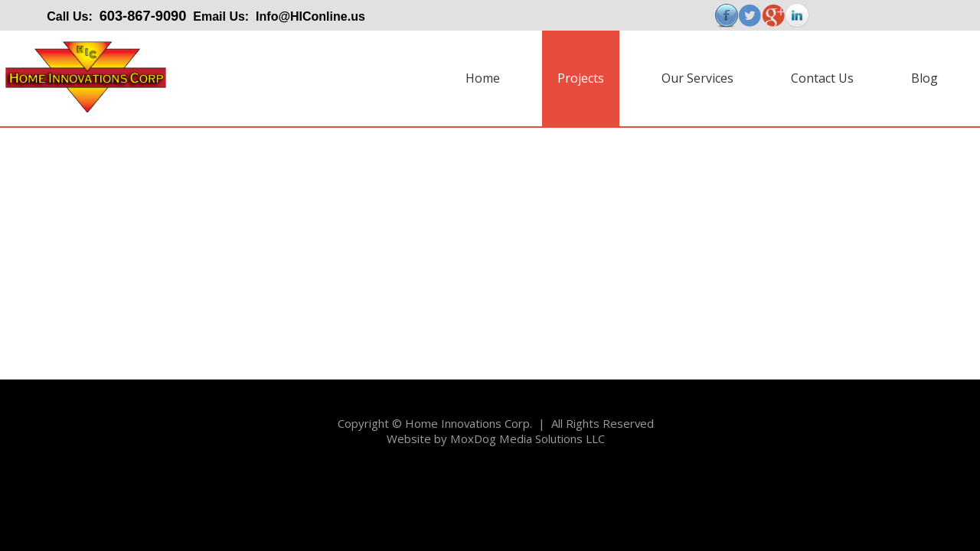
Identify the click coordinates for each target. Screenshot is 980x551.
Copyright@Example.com (61, 481)
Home (483, 78)
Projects (581, 78)
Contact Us (822, 78)
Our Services (697, 78)
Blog (924, 78)
